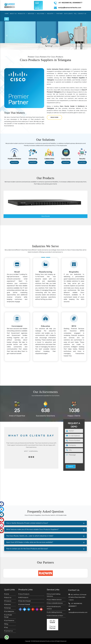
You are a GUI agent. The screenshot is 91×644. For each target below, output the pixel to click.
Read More (54, 117)
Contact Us (82, 14)
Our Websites (9, 611)
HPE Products (23, 598)
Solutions (41, 14)
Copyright (28, 641)
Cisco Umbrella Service (55, 603)
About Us (13, 14)
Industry (51, 14)
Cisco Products (24, 594)
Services (32, 14)
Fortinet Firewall (24, 604)
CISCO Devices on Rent (55, 616)
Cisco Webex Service (54, 600)
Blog (6, 624)
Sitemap (7, 608)
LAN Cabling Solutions (54, 612)
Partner (60, 14)
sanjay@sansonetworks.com (78, 612)
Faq (75, 14)
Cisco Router (46, 216)
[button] (7, 36)
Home (7, 14)
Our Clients (68, 14)
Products (22, 14)
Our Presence (9, 620)
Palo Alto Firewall (24, 601)
